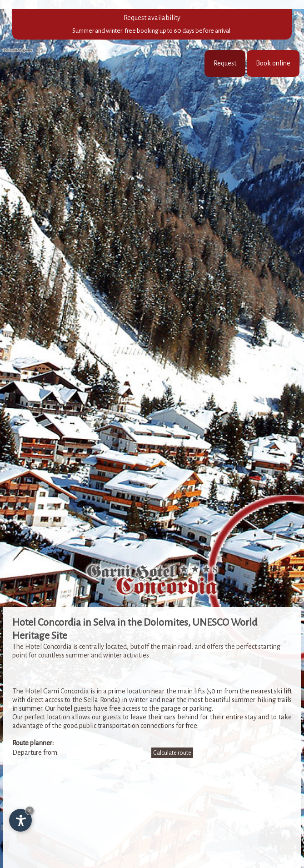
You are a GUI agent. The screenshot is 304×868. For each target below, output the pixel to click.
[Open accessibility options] (20, 820)
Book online (273, 63)
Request (225, 63)
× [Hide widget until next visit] (30, 810)
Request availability (152, 25)
